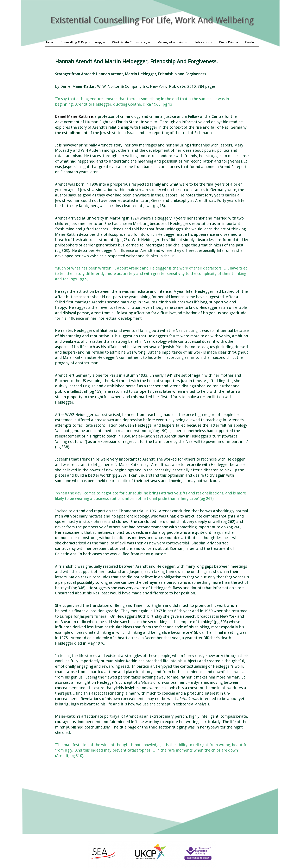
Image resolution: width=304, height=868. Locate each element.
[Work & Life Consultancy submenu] (149, 42)
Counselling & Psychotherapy (81, 42)
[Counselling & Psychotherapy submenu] (104, 42)
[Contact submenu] (258, 42)
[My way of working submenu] (186, 42)
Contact (251, 42)
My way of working (171, 42)
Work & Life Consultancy (130, 42)
